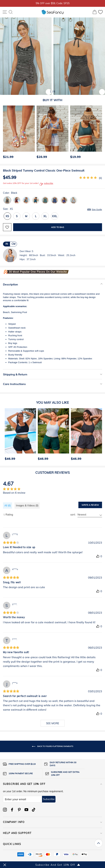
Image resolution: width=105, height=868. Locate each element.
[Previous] (5, 133)
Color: (10, 193)
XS (7, 216)
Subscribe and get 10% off (52, 784)
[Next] (99, 133)
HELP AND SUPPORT (52, 833)
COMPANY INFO (52, 822)
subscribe (46, 184)
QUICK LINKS (52, 844)
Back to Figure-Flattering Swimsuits (52, 746)
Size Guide (97, 209)
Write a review (90, 505)
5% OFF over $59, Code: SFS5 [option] (53, 3)
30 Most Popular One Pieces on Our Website (38, 272)
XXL (55, 216)
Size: (52, 209)
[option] (18, 133)
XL (45, 216)
